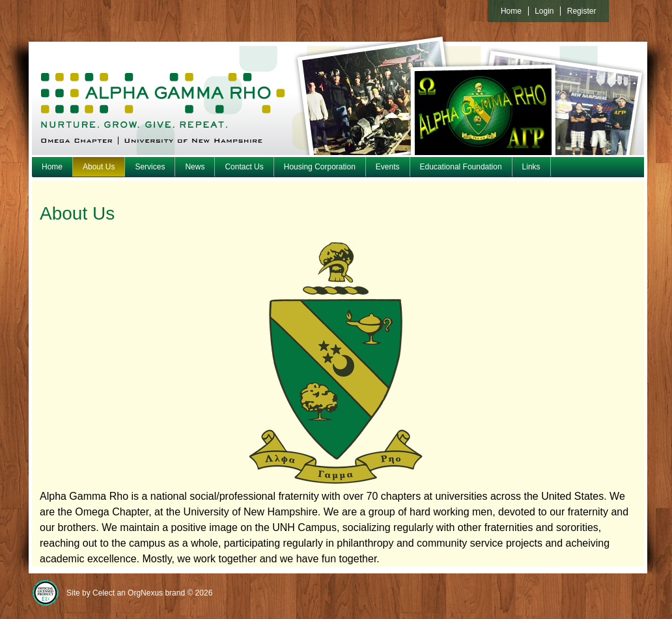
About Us (99, 167)
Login (544, 11)
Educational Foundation (461, 167)
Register (582, 11)
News (195, 167)
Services (150, 167)
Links (531, 167)
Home (52, 167)
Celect (104, 593)
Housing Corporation (320, 167)
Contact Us (244, 167)
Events (388, 167)
